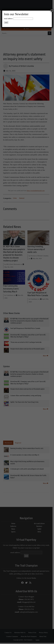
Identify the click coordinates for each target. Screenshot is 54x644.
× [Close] (52, 11)
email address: (8, 19)
